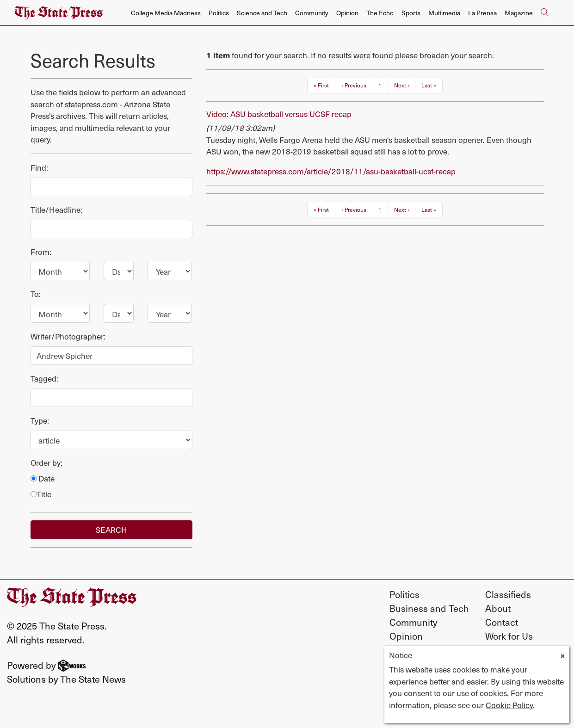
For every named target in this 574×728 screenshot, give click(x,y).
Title (41, 494)
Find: (39, 168)
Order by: (46, 463)
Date (43, 478)
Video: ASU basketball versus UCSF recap (279, 114)
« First (321, 85)
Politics (219, 13)
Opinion (347, 13)
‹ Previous (354, 85)
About (498, 608)
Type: (40, 421)
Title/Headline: (56, 210)
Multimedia (444, 13)
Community (312, 13)
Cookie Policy (509, 705)
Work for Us (509, 636)
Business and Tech (429, 608)
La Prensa (482, 13)
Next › (402, 85)
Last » (429, 85)
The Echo (380, 13)
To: (36, 294)
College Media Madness (166, 13)
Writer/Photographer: (68, 336)
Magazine (519, 13)
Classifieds (508, 594)
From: (41, 252)
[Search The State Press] (544, 13)
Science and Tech (262, 13)
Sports (411, 13)
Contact (502, 622)
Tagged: (44, 379)
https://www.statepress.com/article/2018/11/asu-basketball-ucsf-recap (331, 171)
